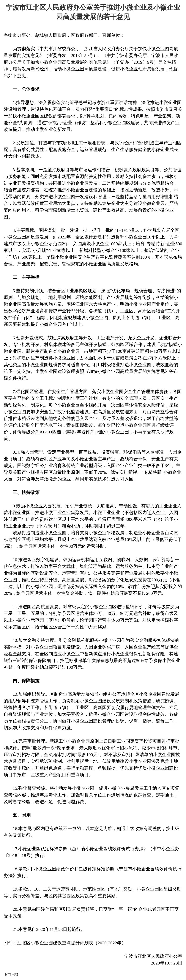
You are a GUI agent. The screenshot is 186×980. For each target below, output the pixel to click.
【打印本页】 (12, 974)
